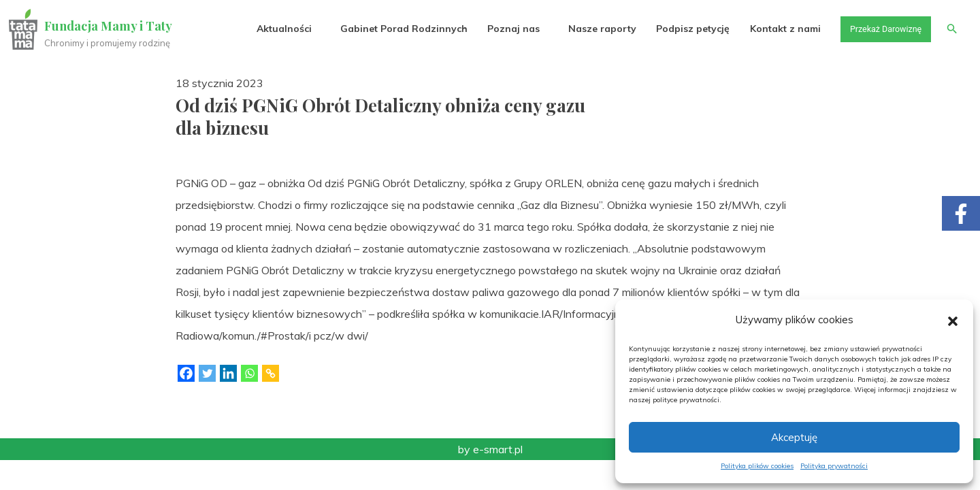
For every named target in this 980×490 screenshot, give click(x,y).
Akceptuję (794, 437)
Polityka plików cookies (757, 466)
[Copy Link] (271, 373)
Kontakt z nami (774, 29)
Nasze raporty (591, 29)
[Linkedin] (228, 373)
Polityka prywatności (834, 466)
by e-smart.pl (490, 449)
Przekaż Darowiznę (879, 29)
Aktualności (273, 29)
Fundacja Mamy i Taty (110, 26)
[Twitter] (207, 373)
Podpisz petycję (681, 29)
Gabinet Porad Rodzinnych (392, 29)
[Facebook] (186, 373)
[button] (953, 320)
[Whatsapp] (249, 373)
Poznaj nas (502, 29)
